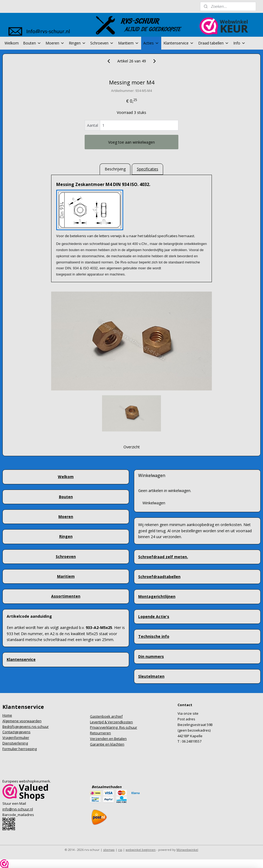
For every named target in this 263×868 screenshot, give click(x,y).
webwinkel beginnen (141, 850)
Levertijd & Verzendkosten (111, 722)
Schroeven (102, 43)
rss (120, 850)
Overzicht (132, 447)
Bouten (32, 43)
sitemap (109, 850)
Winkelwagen (154, 503)
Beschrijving (115, 169)
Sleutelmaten (151, 676)
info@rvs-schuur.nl (18, 809)
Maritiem (129, 43)
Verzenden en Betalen (108, 739)
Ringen (77, 43)
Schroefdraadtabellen (159, 577)
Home (7, 715)
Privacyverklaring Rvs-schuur (114, 727)
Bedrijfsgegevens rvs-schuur (26, 727)
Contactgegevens (16, 732)
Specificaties (148, 169)
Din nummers (151, 656)
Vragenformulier (16, 737)
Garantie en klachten (107, 744)
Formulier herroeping (20, 749)
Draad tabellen (214, 43)
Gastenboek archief (106, 716)
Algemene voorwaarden (22, 721)
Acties (151, 43)
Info (239, 43)
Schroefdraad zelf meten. (163, 557)
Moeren (55, 43)
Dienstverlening (15, 743)
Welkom (12, 43)
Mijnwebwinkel (187, 850)
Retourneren (100, 733)
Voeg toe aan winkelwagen (131, 142)
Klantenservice (179, 43)
